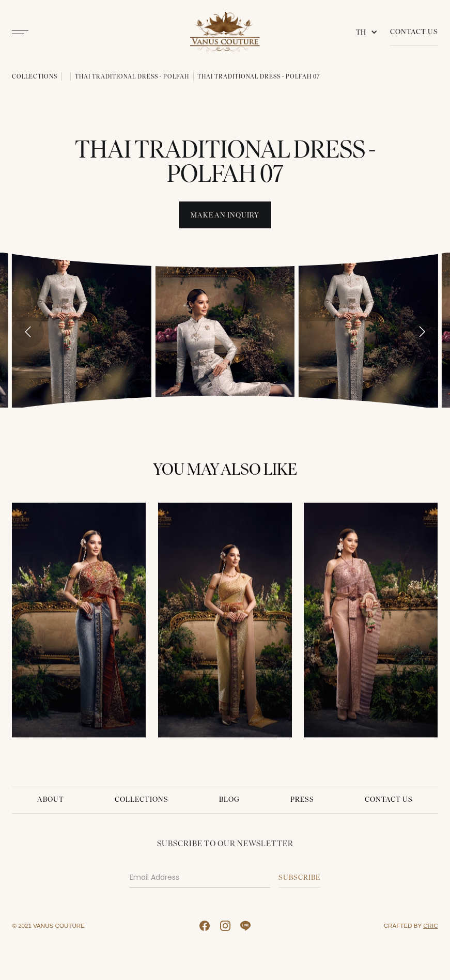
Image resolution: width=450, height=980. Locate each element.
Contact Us (414, 32)
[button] (369, 32)
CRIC (430, 925)
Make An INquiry (225, 215)
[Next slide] (422, 332)
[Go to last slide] (28, 332)
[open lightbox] (82, 330)
